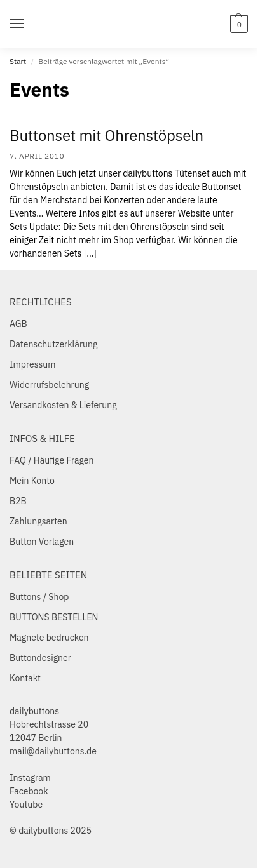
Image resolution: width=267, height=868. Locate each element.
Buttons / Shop (39, 597)
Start (18, 61)
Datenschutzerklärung (53, 344)
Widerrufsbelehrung (49, 385)
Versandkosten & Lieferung (63, 405)
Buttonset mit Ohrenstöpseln (106, 135)
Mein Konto (32, 481)
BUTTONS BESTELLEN (54, 617)
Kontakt (25, 678)
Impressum (32, 364)
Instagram (30, 778)
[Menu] (29, 24)
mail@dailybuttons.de (53, 751)
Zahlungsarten (38, 521)
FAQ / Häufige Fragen (51, 460)
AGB (18, 324)
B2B (18, 501)
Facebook (29, 791)
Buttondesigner (40, 658)
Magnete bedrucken (49, 638)
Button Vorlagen (42, 542)
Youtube (26, 805)
